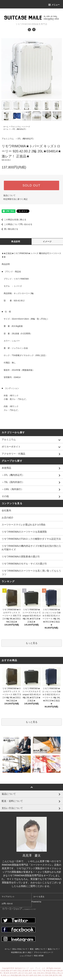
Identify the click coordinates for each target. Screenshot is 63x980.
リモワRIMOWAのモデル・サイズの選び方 (24, 564)
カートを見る (39, 897)
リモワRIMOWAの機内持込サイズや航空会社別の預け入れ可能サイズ (31, 548)
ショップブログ (26, 956)
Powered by (22, 905)
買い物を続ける (9, 229)
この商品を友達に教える (13, 220)
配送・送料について (38, 949)
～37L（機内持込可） (19, 129)
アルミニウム (16, 127)
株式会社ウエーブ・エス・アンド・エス (30, 968)
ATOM (41, 956)
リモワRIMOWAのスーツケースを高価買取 (24, 532)
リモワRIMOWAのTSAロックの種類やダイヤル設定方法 (31, 539)
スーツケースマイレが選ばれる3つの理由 (24, 525)
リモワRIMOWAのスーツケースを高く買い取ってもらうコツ (31, 573)
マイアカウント (8, 897)
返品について (9, 195)
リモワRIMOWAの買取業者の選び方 (21, 557)
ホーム (6, 127)
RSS (36, 956)
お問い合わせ (7, 903)
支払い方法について (20, 949)
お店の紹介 (8, 518)
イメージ (47, 242)
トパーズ (27, 127)
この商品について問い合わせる (16, 224)
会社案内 (6, 510)
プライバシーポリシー (42, 952)
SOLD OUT (31, 185)
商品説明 (16, 242)
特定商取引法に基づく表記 (15, 199)
